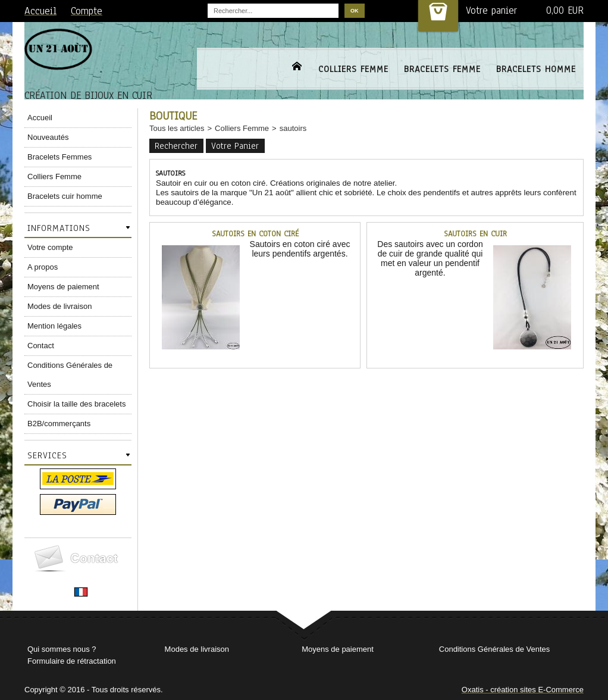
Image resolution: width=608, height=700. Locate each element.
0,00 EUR (565, 10)
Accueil (40, 118)
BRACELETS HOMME (536, 69)
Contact (41, 346)
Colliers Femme (54, 176)
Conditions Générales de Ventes (70, 375)
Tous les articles (177, 128)
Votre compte (50, 247)
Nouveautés (48, 137)
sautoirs (293, 128)
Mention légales (54, 326)
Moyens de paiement (63, 287)
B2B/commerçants (59, 424)
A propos (43, 267)
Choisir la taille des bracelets (76, 404)
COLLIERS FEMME (353, 69)
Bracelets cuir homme (65, 196)
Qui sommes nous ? (62, 649)
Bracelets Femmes (59, 157)
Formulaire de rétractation (72, 661)
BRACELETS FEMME (442, 69)
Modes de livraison (59, 306)
